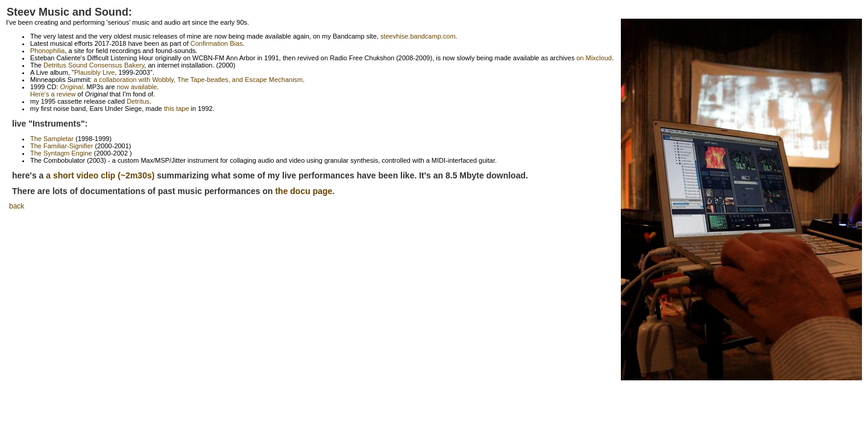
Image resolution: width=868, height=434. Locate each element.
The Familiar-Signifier (62, 146)
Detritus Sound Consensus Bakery (94, 65)
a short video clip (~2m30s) (100, 175)
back (17, 206)
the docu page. (305, 191)
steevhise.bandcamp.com (418, 36)
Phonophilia (48, 51)
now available (137, 87)
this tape (177, 108)
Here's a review (53, 94)
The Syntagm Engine (61, 153)
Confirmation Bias (217, 43)
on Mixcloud (594, 58)
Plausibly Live (94, 72)
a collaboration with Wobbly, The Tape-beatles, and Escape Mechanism (198, 80)
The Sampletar (52, 139)
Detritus (138, 101)
